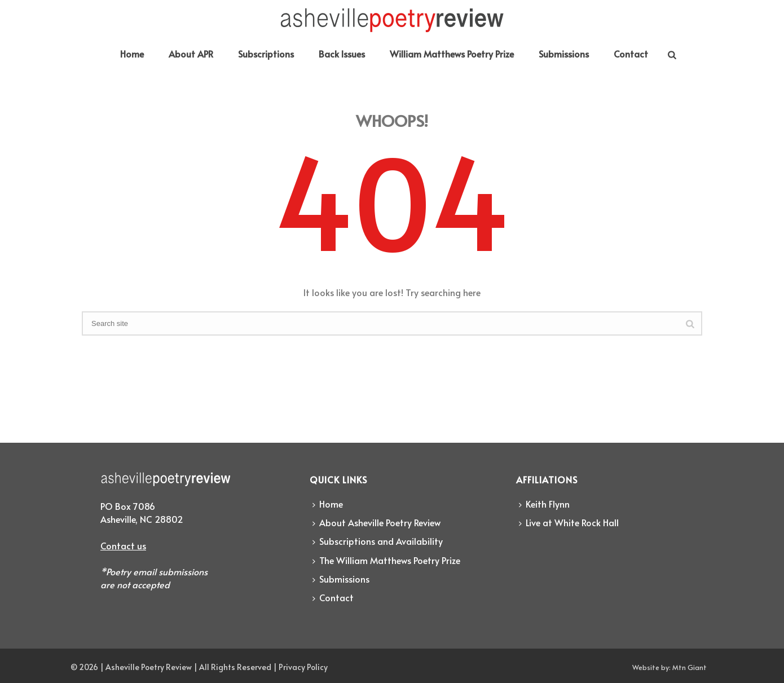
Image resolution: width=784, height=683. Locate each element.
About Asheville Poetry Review (376, 522)
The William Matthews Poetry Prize (386, 560)
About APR (191, 54)
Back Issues (342, 54)
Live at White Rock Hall (569, 522)
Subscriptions (266, 54)
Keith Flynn (544, 504)
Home (132, 54)
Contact (631, 54)
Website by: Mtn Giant (670, 667)
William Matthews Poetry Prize (452, 54)
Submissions (564, 54)
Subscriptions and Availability (378, 541)
